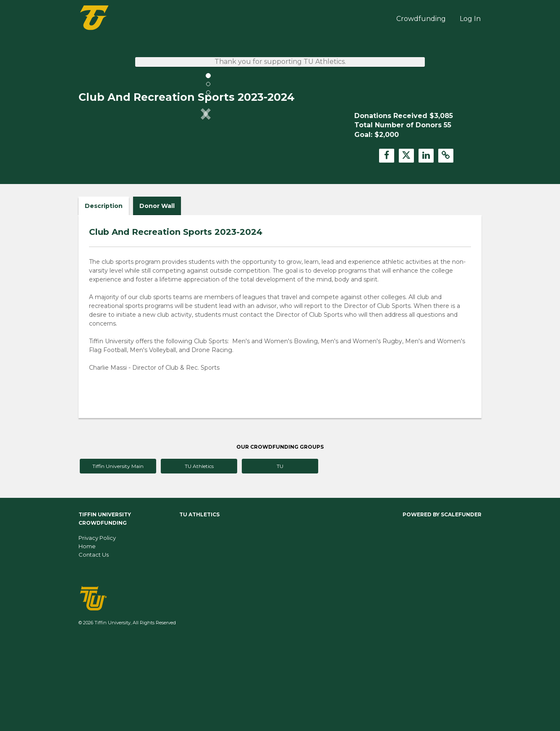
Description (104, 294)
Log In (470, 19)
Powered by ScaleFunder (442, 603)
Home (87, 634)
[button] (98, 183)
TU (280, 554)
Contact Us (94, 643)
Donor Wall (157, 294)
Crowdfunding (421, 19)
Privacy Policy (97, 626)
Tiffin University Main (118, 554)
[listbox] (206, 183)
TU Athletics (199, 554)
